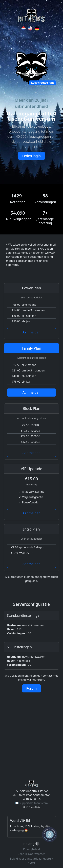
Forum (32, 688)
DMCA (32, 863)
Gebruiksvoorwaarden (32, 854)
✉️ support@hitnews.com (32, 803)
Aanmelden (32, 332)
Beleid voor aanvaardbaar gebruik (32, 859)
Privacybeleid (32, 849)
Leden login (32, 156)
